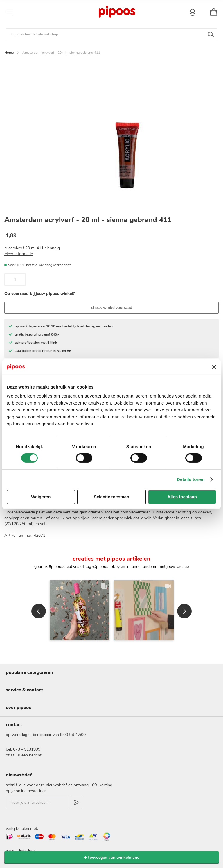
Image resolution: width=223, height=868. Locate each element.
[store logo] (117, 12)
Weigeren (41, 497)
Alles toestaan (182, 497)
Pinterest (102, 837)
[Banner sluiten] (214, 367)
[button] (39, 581)
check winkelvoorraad (112, 308)
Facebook (121, 837)
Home (9, 53)
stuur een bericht (26, 711)
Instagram (84, 837)
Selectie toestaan (112, 497)
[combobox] (111, 34)
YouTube (139, 837)
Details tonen (191, 479)
